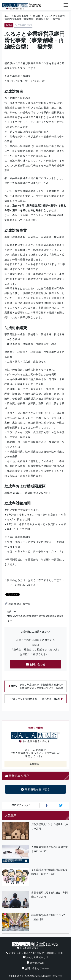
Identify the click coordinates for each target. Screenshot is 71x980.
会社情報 (34, 764)
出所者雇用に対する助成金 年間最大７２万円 (49, 895)
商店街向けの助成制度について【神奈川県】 (48, 917)
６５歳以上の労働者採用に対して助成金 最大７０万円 (49, 872)
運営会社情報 (35, 963)
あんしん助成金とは (36, 957)
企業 (10, 604)
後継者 (18, 604)
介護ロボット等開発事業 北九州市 (37, 699)
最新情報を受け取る (35, 790)
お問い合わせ (36, 665)
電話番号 (51, 5)
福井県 (27, 604)
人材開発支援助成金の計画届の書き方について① (49, 849)
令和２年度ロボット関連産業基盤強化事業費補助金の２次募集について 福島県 (36, 686)
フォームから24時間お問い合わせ (58, 6)
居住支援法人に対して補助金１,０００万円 (50, 826)
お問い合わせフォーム (36, 968)
